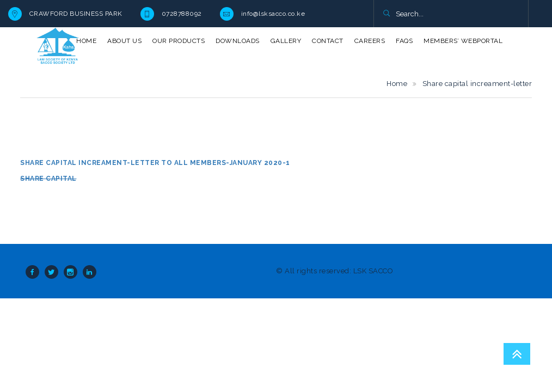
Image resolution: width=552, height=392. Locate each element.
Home (397, 84)
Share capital (48, 179)
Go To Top (517, 354)
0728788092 (182, 14)
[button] (386, 14)
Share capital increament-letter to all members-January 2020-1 (155, 163)
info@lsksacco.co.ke (273, 14)
